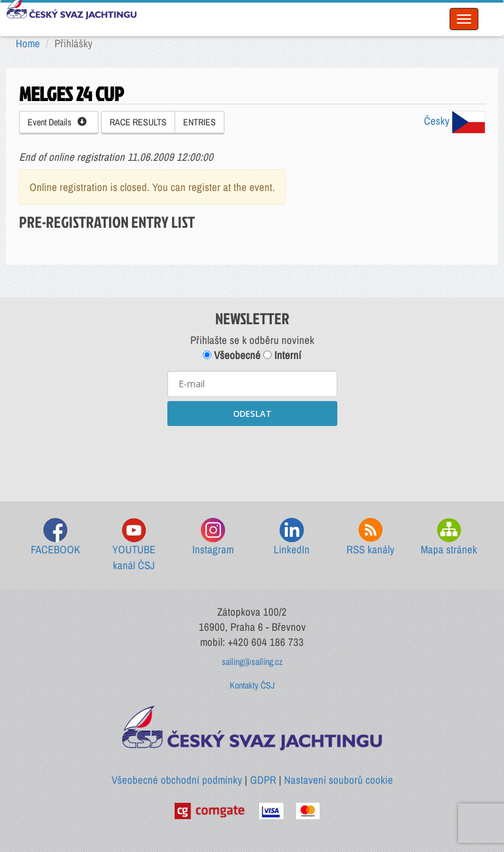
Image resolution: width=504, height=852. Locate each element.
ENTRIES (199, 122)
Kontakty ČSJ (252, 685)
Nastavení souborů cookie (339, 780)
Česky (454, 121)
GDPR (263, 780)
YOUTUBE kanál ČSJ (134, 545)
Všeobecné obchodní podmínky (177, 780)
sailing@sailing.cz (252, 662)
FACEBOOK (55, 537)
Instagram (213, 537)
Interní (282, 355)
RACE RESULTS (138, 122)
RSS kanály (370, 537)
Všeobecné (232, 355)
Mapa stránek (449, 537)
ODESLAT (252, 414)
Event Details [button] (57, 122)
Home (28, 43)
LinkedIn (292, 537)
